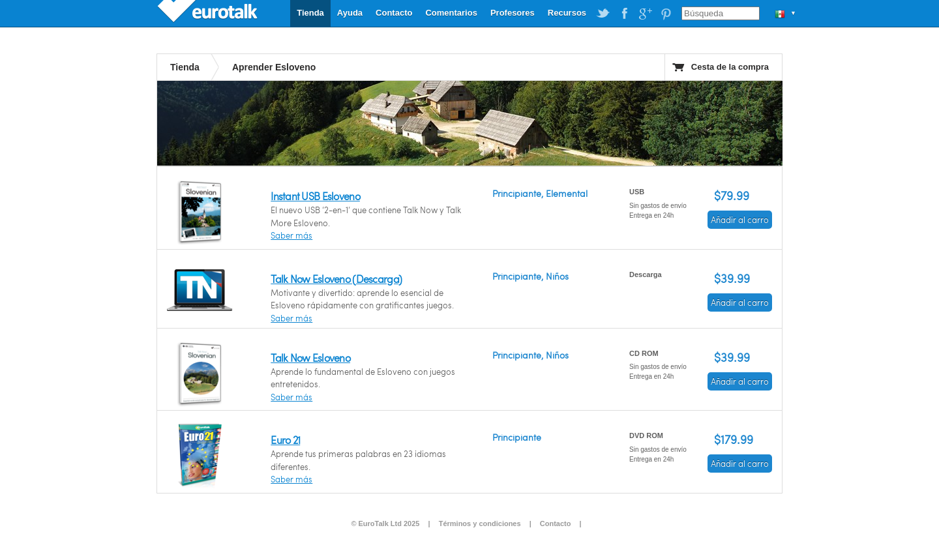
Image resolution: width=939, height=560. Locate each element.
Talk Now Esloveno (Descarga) (336, 279)
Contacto (394, 13)
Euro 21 (285, 440)
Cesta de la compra (730, 67)
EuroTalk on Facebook (624, 14)
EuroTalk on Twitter (603, 14)
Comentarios (451, 13)
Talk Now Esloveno (310, 358)
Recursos (567, 13)
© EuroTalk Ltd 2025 (385, 523)
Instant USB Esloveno (315, 196)
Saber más (291, 235)
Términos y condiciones (480, 523)
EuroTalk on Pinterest (666, 14)
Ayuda (350, 13)
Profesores (513, 13)
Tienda (310, 13)
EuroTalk (209, 13)
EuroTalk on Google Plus (645, 14)
